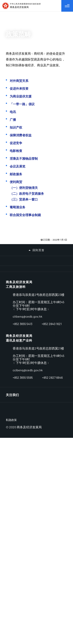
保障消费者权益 (21, 135)
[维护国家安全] (13, 304)
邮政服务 (16, 174)
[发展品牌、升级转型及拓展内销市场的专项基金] (60, 316)
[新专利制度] (29, 333)
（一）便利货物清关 (24, 188)
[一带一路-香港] (29, 306)
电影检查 (16, 151)
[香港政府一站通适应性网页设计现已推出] (60, 333)
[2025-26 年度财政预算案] (60, 276)
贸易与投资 (14, 406)
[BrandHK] (20, 616)
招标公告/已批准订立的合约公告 (30, 483)
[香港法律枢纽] (13, 335)
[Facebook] (64, 591)
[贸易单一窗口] (60, 304)
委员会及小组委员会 (21, 417)
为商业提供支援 (21, 96)
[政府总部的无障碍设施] (44, 343)
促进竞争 (16, 143)
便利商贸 (16, 182)
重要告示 (12, 504)
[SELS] (29, 316)
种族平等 (12, 461)
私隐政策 (11, 626)
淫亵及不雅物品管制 (24, 158)
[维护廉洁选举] (29, 266)
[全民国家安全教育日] (60, 296)
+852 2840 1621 (52, 566)
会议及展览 (18, 166)
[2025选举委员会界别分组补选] (13, 276)
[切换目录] (67, 6)
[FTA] (44, 314)
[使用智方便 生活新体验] (60, 324)
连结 (58, 511)
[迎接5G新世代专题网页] (13, 324)
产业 (9, 396)
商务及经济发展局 (19, 525)
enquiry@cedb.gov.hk (27, 559)
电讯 (13, 112)
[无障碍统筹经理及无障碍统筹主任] (29, 343)
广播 (13, 120)
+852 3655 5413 (22, 566)
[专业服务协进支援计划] (29, 324)
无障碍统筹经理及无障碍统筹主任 (31, 450)
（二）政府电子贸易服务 (27, 193)
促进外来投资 (19, 88)
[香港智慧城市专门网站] (44, 286)
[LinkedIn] (55, 591)
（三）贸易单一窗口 (24, 199)
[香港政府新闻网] (13, 345)
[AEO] (13, 314)
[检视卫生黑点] (44, 276)
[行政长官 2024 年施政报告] (29, 286)
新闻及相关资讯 (17, 428)
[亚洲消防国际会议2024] (13, 296)
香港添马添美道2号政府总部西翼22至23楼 (39, 535)
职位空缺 (12, 472)
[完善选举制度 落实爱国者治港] (44, 296)
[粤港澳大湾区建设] (44, 305)
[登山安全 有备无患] (60, 266)
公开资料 (12, 439)
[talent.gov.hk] (44, 333)
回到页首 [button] (39, 250)
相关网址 (12, 494)
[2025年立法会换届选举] (44, 266)
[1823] (60, 345)
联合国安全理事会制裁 (25, 215)
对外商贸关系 (19, 81)
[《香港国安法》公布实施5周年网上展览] (60, 286)
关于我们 (12, 363)
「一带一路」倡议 (22, 104)
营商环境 (12, 374)
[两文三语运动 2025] (29, 276)
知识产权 (16, 127)
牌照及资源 (14, 385)
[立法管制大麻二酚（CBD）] (29, 296)
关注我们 (12, 591)
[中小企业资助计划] (44, 325)
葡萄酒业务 (18, 207)
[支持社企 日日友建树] (13, 286)
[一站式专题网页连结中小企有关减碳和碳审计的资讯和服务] (13, 266)
